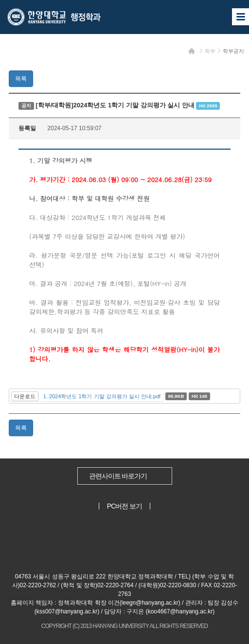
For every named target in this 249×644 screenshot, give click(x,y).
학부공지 (233, 51)
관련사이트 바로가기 (118, 476)
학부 (210, 51)
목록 (21, 79)
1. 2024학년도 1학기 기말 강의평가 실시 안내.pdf (102, 396)
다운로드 (25, 396)
